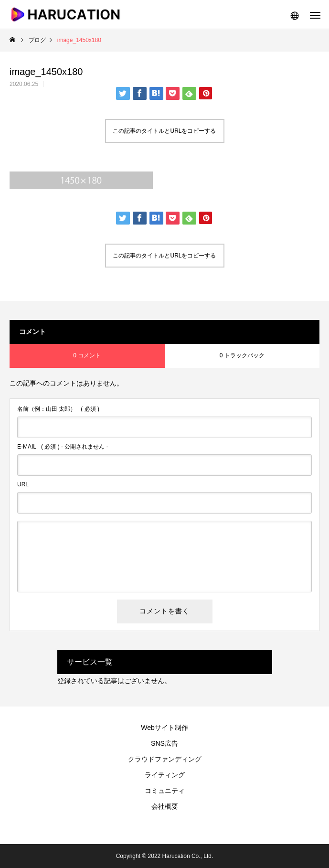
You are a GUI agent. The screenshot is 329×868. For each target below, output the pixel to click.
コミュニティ (165, 791)
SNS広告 (164, 743)
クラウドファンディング (165, 759)
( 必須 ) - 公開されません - (63, 447)
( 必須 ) (58, 409)
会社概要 (165, 806)
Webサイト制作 (164, 728)
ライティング (165, 775)
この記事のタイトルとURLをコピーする (164, 131)
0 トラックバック (242, 355)
